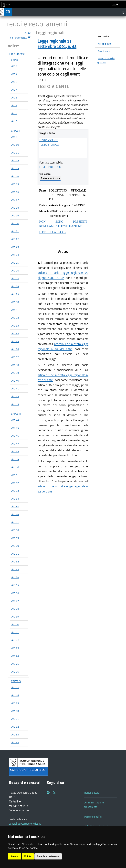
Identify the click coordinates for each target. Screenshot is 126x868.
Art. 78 (15, 695)
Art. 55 (15, 506)
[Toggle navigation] (123, 12)
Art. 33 (15, 326)
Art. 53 (15, 491)
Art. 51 (15, 475)
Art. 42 (15, 396)
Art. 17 (15, 200)
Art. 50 (15, 467)
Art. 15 (15, 184)
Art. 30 (15, 302)
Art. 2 (14, 74)
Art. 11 (15, 153)
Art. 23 (15, 247)
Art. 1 (14, 66)
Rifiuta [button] (28, 856)
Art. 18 (15, 208)
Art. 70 (15, 624)
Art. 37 (15, 357)
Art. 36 (15, 349)
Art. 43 (15, 404)
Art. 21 (15, 231)
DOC (59, 167)
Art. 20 (15, 223)
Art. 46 (15, 436)
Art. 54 (15, 499)
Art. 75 (15, 664)
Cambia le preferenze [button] (48, 856)
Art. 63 (15, 569)
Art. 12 (15, 160)
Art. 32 (15, 318)
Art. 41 (15, 388)
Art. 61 (15, 554)
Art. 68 (15, 609)
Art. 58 (15, 530)
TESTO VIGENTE (49, 140)
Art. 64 (15, 577)
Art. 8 (14, 121)
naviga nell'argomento (21, 35)
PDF (51, 167)
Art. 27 (15, 278)
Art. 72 (15, 640)
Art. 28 (15, 286)
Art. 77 (15, 687)
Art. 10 (15, 145)
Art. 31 (15, 310)
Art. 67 (15, 601)
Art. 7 (14, 113)
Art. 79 (15, 703)
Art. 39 (15, 373)
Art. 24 (15, 255)
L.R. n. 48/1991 (18, 54)
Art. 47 (15, 444)
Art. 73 (15, 648)
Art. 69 (15, 617)
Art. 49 (15, 459)
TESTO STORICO (49, 145)
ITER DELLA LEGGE (53, 232)
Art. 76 (15, 672)
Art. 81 (15, 719)
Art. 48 (15, 451)
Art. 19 (15, 215)
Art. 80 (15, 711)
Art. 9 (14, 137)
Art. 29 (15, 294)
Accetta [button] (15, 856)
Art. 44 (15, 420)
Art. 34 (15, 333)
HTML (43, 167)
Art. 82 (15, 727)
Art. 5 (14, 97)
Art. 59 (15, 538)
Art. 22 (15, 239)
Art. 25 (15, 263)
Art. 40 (15, 381)
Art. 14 (15, 176)
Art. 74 (15, 656)
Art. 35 (15, 341)
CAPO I (15, 60)
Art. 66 (15, 593)
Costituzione (104, 51)
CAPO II (16, 131)
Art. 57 (15, 522)
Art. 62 (15, 561)
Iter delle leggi (105, 44)
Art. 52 (15, 483)
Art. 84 (15, 742)
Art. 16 (15, 192)
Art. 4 (14, 90)
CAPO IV (16, 681)
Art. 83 (15, 734)
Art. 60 (15, 546)
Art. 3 (14, 82)
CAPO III (16, 414)
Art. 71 (15, 632)
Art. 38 (15, 365)
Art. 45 (15, 428)
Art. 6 (14, 105)
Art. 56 (15, 514)
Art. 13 (15, 168)
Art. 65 (15, 585)
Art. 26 (15, 270)
